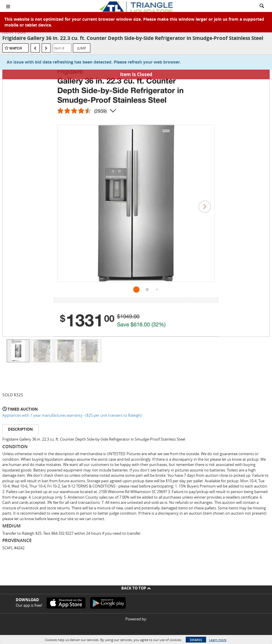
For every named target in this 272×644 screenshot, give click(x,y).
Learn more (218, 640)
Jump (82, 48)
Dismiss (196, 640)
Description (20, 429)
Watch (16, 48)
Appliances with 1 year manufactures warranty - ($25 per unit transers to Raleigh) (72, 415)
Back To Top (136, 588)
